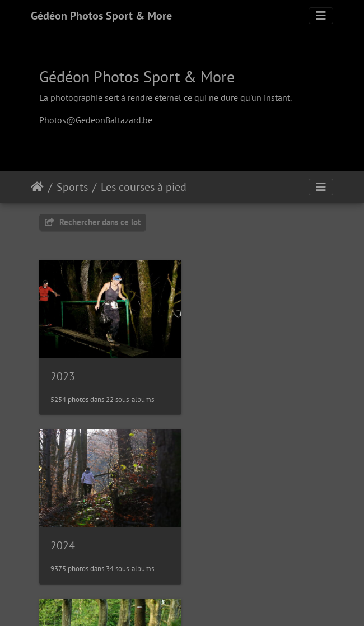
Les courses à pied (144, 187)
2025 (63, 535)
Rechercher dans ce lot (93, 222)
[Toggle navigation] (321, 16)
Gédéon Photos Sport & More (101, 16)
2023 (63, 371)
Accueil (37, 187)
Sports (72, 187)
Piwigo (207, 602)
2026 (214, 535)
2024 (214, 371)
